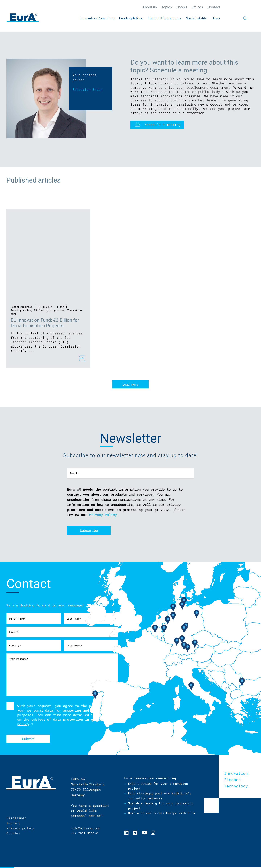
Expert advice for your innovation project (161, 787)
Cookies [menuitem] (13, 835)
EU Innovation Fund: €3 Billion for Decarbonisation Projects (45, 323)
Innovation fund (22, 314)
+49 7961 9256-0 (86, 835)
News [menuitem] (216, 18)
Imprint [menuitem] (13, 825)
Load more (131, 385)
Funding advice (21, 310)
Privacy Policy (103, 515)
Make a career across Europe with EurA (160, 818)
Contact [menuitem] (214, 7)
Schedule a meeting (163, 125)
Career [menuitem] (182, 7)
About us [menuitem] (150, 7)
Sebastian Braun (22, 307)
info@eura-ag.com (87, 830)
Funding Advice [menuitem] (131, 18)
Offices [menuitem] (197, 7)
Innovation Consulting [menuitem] (97, 18)
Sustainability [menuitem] (196, 18)
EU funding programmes (49, 310)
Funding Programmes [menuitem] (164, 18)
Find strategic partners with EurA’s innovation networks (156, 798)
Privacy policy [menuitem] (20, 830)
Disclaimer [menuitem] (16, 819)
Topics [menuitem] (167, 7)
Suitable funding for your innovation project (153, 808)
